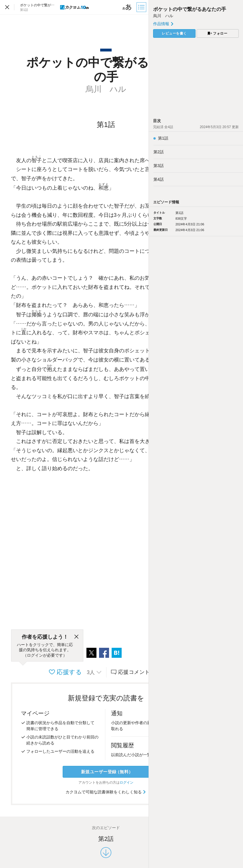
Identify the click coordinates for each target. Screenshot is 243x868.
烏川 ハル (163, 16)
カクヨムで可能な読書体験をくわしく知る (106, 792)
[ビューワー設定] (127, 7)
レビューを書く (174, 33)
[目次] (142, 7)
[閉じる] (76, 637)
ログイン (127, 782)
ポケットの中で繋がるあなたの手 (190, 9)
